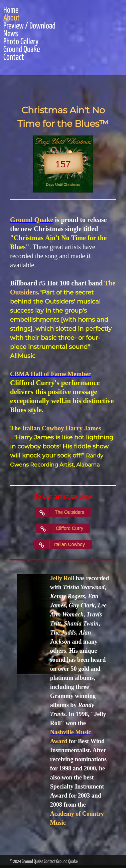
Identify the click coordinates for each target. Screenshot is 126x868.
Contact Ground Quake (61, 862)
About (12, 18)
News (11, 34)
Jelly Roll (62, 578)
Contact (14, 58)
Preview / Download (29, 26)
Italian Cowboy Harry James (61, 428)
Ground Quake (22, 50)
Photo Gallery (21, 42)
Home (11, 11)
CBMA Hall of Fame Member (50, 374)
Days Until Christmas (63, 184)
